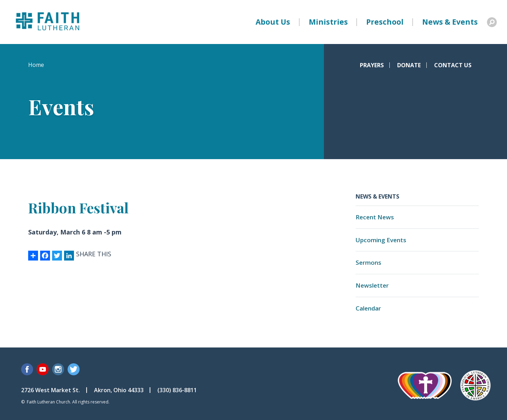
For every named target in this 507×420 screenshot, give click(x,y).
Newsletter (372, 285)
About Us (273, 22)
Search (492, 22)
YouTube (43, 369)
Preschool (385, 22)
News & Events (450, 22)
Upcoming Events (381, 240)
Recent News (375, 217)
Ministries (328, 22)
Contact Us (453, 65)
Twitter (74, 369)
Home (36, 65)
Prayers (372, 65)
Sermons (368, 262)
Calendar (368, 308)
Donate (409, 65)
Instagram (58, 369)
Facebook (27, 369)
